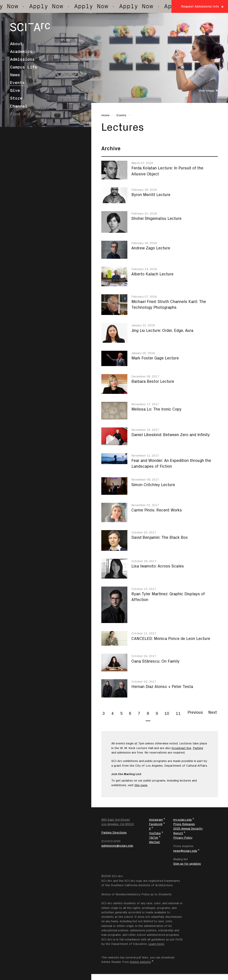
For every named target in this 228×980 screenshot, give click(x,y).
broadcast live (181, 748)
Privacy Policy (183, 838)
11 (178, 713)
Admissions (22, 59)
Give (15, 90)
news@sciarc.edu (185, 851)
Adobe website (140, 962)
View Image (206, 90)
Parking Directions (114, 832)
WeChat (154, 842)
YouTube (155, 833)
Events (17, 83)
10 (167, 713)
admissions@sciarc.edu (117, 846)
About (16, 44)
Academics (21, 52)
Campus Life (23, 67)
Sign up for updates (187, 864)
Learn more (156, 944)
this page (141, 785)
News (15, 75)
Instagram (156, 820)
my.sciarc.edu (182, 820)
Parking (198, 748)
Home (105, 115)
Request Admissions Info (200, 6)
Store (16, 98)
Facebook (156, 824)
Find (15, 114)
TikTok (154, 838)
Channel (19, 106)
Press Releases (184, 824)
